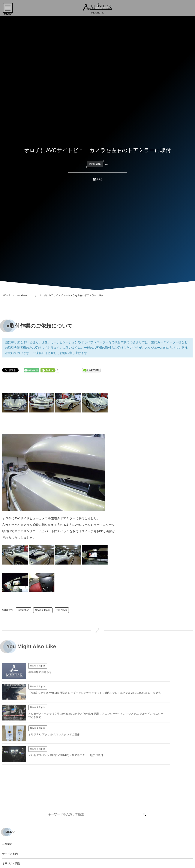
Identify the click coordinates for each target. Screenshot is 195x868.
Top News (62, 610)
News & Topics (43, 610)
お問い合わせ (10, 837)
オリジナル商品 (11, 828)
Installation (95, 164)
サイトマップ (10, 857)
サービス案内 (10, 818)
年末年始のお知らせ (40, 676)
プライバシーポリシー (15, 847)
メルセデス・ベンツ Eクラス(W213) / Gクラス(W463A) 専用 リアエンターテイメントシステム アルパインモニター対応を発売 (61, 700)
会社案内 (7, 808)
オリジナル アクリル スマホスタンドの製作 (149, 700)
